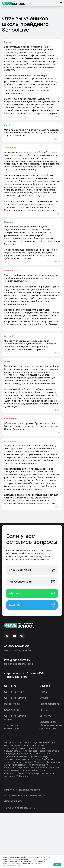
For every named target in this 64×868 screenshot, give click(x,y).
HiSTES (44, 710)
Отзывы (44, 698)
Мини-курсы (12, 704)
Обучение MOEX (14, 692)
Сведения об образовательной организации (51, 725)
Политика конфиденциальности (22, 790)
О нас (43, 692)
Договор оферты (14, 801)
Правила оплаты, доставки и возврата (25, 795)
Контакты (45, 716)
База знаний (12, 710)
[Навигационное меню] (61, 3)
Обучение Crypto (15, 698)
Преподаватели (50, 704)
